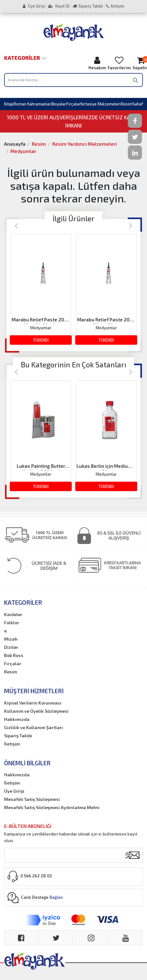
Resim (127, 104)
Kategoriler (25, 58)
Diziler (11, 647)
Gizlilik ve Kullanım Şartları (34, 727)
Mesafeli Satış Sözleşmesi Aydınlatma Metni (52, 807)
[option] (41, 290)
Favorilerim (119, 63)
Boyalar (59, 104)
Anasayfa (15, 144)
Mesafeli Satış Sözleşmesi (32, 799)
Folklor (12, 623)
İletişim (115, 6)
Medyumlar (23, 151)
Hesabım (97, 63)
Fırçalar (73, 104)
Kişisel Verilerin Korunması (33, 703)
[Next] (131, 225)
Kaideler (13, 614)
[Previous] (16, 225)
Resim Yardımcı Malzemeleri (85, 144)
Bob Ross (14, 655)
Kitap (9, 104)
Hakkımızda (17, 719)
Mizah (11, 639)
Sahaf (138, 104)
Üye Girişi (34, 6)
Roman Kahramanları (33, 104)
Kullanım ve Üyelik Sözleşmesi (36, 711)
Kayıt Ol (59, 6)
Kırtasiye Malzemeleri (101, 104)
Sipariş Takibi (88, 6)
